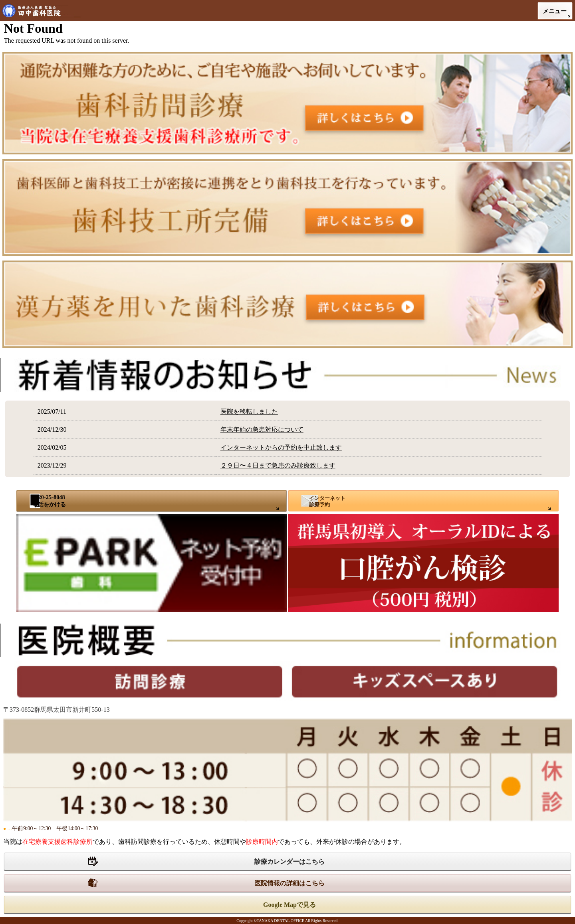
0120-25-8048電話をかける (49, 500)
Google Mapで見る (289, 905)
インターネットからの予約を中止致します (281, 447)
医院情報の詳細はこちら (289, 883)
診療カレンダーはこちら (289, 862)
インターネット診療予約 (327, 501)
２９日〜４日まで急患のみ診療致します (278, 465)
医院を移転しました (249, 412)
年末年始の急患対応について (262, 429)
